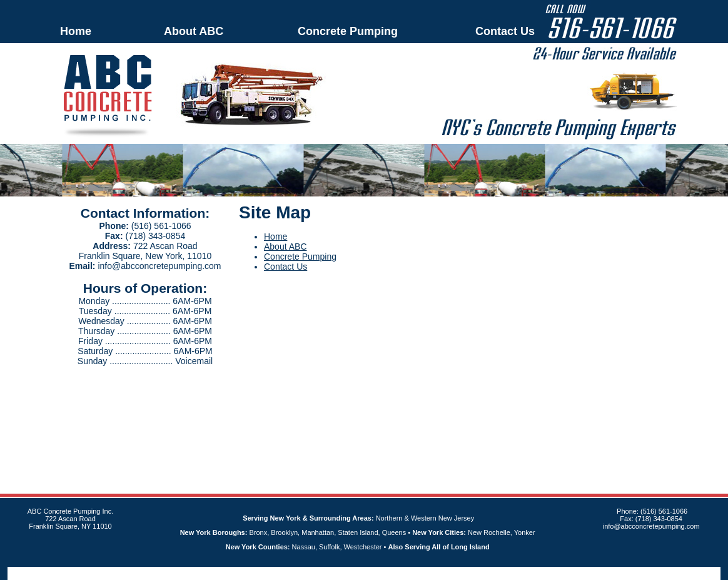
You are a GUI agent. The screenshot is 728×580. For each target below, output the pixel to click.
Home (76, 31)
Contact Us (505, 31)
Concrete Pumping (348, 31)
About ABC (194, 31)
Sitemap (417, 573)
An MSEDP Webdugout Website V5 (348, 573)
